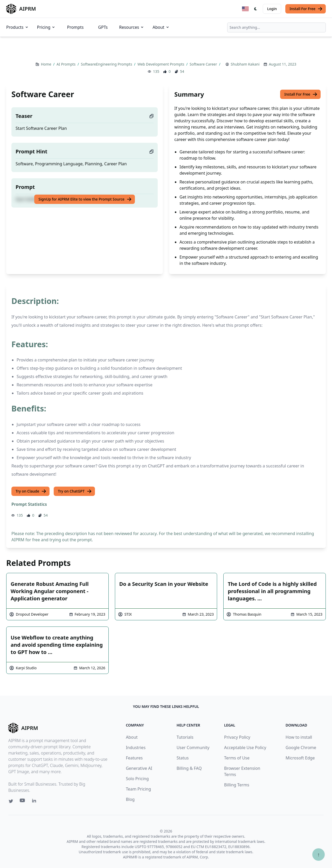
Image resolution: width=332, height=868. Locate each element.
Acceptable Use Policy (245, 748)
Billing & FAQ (189, 768)
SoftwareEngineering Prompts (107, 64)
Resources (132, 27)
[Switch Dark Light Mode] (256, 9)
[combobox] (276, 27)
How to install (299, 737)
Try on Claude (31, 491)
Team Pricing (138, 789)
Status (183, 758)
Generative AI (139, 768)
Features (134, 758)
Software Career (204, 64)
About (161, 27)
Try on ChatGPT (75, 491)
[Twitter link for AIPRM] (11, 801)
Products (18, 27)
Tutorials (185, 737)
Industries (136, 748)
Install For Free (306, 9)
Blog (130, 799)
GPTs (103, 27)
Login (272, 9)
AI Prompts (67, 64)
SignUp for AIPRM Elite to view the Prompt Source (85, 199)
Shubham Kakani (245, 64)
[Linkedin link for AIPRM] (35, 802)
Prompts (75, 27)
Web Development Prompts (161, 64)
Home (47, 64)
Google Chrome (301, 748)
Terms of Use (237, 758)
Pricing (46, 27)
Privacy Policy (237, 737)
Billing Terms (237, 785)
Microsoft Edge (300, 758)
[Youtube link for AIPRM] (23, 802)
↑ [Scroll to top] (319, 854)
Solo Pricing (137, 779)
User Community (193, 748)
